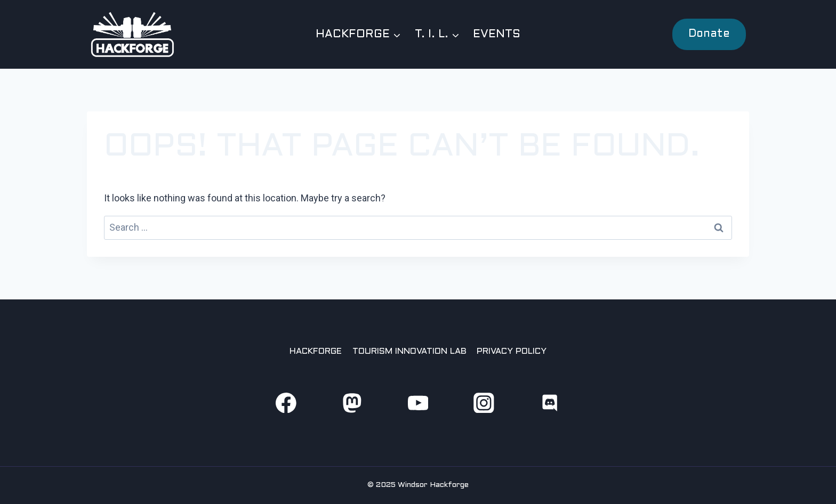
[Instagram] (484, 403)
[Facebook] (286, 403)
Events (497, 34)
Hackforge (316, 351)
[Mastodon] (352, 403)
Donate (709, 34)
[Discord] (550, 403)
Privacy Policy (512, 351)
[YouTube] (418, 403)
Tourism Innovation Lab (409, 351)
